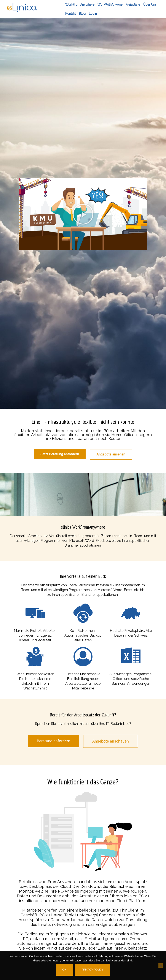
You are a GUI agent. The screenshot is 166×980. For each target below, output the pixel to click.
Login (93, 14)
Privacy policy (93, 970)
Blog (82, 14)
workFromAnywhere (80, 5)
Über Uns (150, 5)
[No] (161, 966)
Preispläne (133, 5)
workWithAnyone (110, 5)
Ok (64, 970)
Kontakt (70, 14)
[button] (83, 214)
